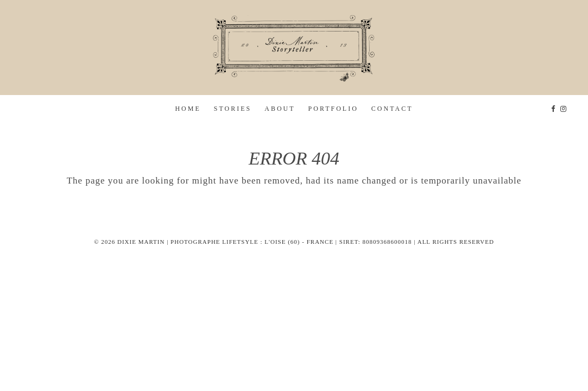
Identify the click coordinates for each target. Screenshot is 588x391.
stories (233, 109)
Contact (392, 109)
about (280, 109)
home (188, 109)
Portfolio (333, 109)
